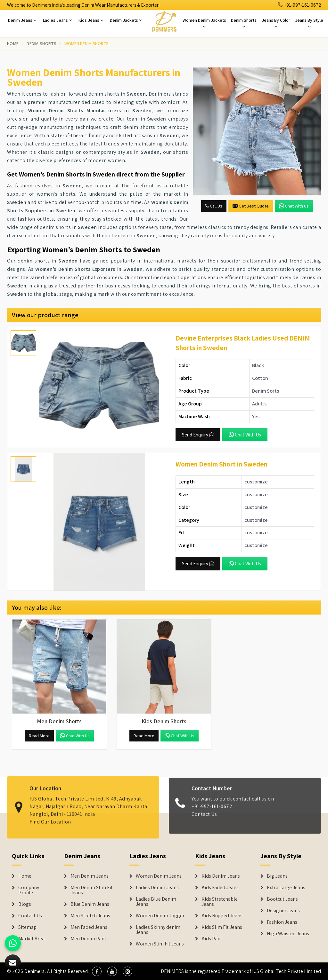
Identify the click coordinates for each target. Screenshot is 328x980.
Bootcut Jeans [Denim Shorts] (282, 899)
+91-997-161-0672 (299, 5)
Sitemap (27, 927)
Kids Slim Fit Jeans (222, 927)
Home (13, 43)
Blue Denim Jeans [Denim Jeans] (90, 904)
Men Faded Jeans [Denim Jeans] (89, 927)
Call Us (214, 206)
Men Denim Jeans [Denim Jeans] (90, 876)
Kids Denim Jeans (221, 876)
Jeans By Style (309, 23)
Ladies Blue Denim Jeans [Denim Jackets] (156, 902)
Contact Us (204, 819)
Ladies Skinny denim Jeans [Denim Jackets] (158, 930)
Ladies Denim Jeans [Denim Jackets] (157, 888)
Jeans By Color (276, 23)
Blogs (25, 904)
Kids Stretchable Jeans (220, 902)
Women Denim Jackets (204, 23)
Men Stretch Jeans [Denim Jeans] (90, 916)
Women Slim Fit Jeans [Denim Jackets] (160, 944)
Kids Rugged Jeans (222, 916)
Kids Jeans (91, 20)
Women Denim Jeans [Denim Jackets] (159, 876)
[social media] (97, 971)
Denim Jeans (22, 20)
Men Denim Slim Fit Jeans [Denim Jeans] (92, 890)
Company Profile (29, 890)
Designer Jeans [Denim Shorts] (283, 911)
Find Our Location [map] (50, 817)
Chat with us (294, 206)
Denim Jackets (126, 20)
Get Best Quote (251, 206)
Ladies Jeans (57, 20)
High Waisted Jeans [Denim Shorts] (288, 934)
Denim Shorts (244, 23)
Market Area (31, 939)
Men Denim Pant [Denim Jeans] (88, 939)
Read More (39, 736)
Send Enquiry (198, 435)
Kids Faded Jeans (220, 888)
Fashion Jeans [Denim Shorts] (282, 922)
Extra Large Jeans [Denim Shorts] (286, 888)
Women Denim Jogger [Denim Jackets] (160, 916)
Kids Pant (212, 939)
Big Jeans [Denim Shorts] (277, 876)
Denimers (35, 971)
